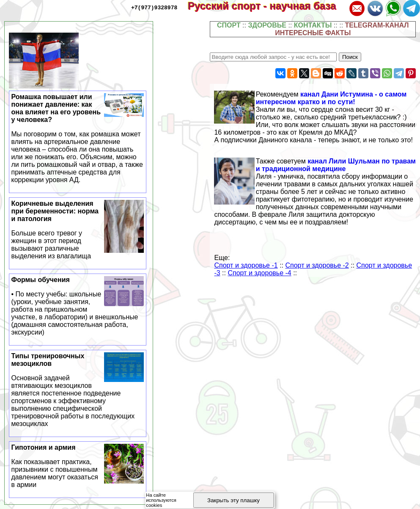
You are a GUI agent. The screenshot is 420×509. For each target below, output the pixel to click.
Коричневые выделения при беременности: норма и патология (78, 230)
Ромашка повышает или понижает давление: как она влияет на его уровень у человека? (78, 138)
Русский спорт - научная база (268, 6)
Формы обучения (78, 306)
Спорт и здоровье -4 (259, 273)
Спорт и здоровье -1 (246, 265)
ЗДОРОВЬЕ (267, 25)
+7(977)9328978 (154, 7)
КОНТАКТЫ (313, 25)
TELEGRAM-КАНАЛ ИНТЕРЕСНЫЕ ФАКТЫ (342, 29)
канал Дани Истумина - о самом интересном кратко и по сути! (331, 98)
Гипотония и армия (78, 466)
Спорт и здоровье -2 (317, 265)
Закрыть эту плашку (233, 500)
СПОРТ (229, 25)
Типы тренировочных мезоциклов (78, 390)
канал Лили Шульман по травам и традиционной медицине (336, 165)
